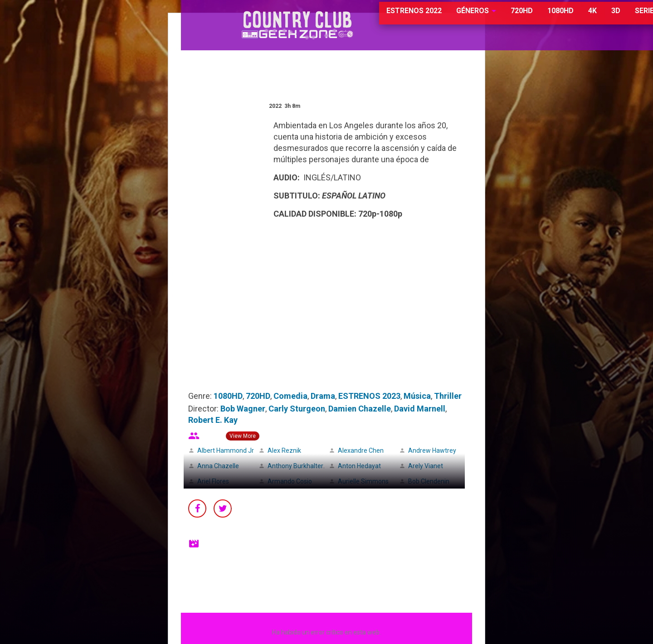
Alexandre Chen (361, 450)
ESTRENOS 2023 (369, 396)
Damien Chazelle (360, 409)
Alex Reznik (284, 450)
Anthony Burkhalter (295, 466)
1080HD (523, 18)
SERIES (609, 18)
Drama (323, 396)
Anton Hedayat (359, 466)
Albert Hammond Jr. (226, 450)
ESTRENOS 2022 (377, 18)
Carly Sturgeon (297, 409)
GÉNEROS (435, 18)
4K (555, 18)
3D (578, 18)
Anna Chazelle (218, 466)
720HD (484, 18)
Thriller (448, 396)
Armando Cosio (290, 481)
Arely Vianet (426, 466)
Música (417, 396)
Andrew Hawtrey (432, 450)
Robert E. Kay (213, 420)
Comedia (290, 396)
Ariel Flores (213, 481)
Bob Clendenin (429, 481)
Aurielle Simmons (363, 481)
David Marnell (420, 409)
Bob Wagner (243, 409)
